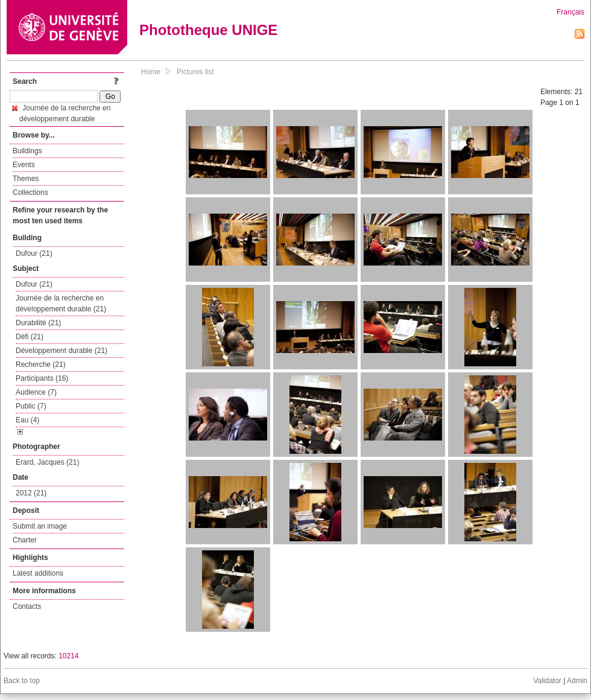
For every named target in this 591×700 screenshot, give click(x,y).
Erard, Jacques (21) (47, 462)
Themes (26, 179)
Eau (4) (27, 420)
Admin (577, 681)
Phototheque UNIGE (208, 30)
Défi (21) (30, 337)
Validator (547, 681)
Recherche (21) (41, 364)
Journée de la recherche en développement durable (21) (61, 304)
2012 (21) (31, 493)
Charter (25, 540)
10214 (68, 656)
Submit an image (40, 526)
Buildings (27, 151)
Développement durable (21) (62, 351)
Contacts (27, 606)
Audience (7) (36, 392)
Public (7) (31, 406)
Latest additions (38, 573)
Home (151, 72)
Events (24, 165)
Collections (30, 192)
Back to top (22, 681)
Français (570, 12)
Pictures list (195, 72)
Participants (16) (42, 378)
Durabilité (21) (38, 323)
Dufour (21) (34, 253)
